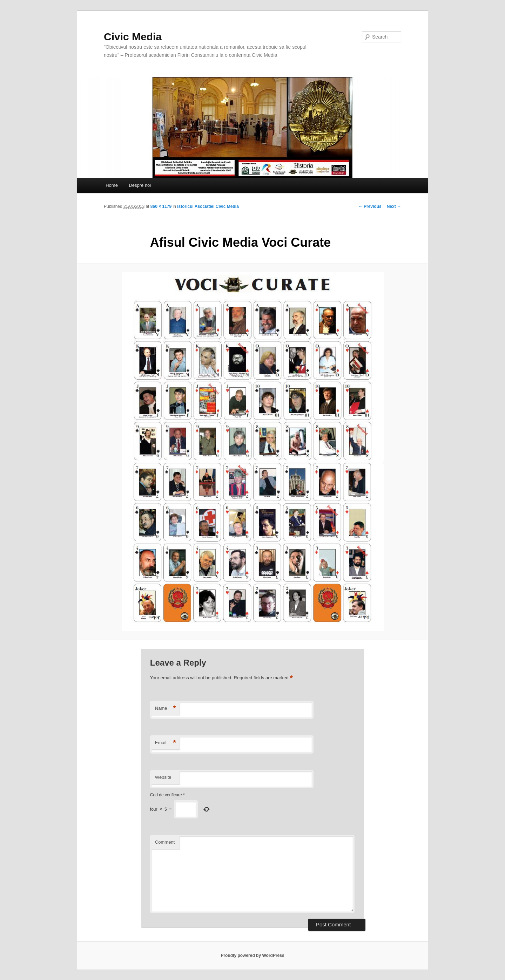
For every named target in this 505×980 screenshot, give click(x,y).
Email (166, 743)
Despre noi (140, 185)
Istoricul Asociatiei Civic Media (208, 206)
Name (166, 709)
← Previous (370, 206)
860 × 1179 (161, 206)
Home (112, 185)
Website (163, 777)
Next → (394, 206)
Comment (165, 842)
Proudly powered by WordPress (252, 955)
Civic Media (133, 37)
